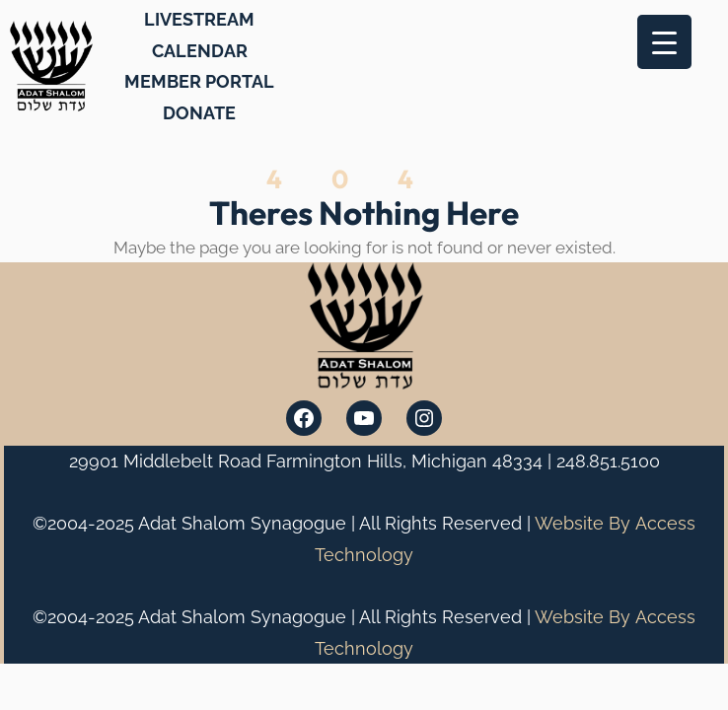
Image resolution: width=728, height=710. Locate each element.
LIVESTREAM (199, 19)
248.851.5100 (608, 461)
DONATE (199, 113)
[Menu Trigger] (664, 42)
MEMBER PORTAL (199, 81)
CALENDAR (200, 51)
